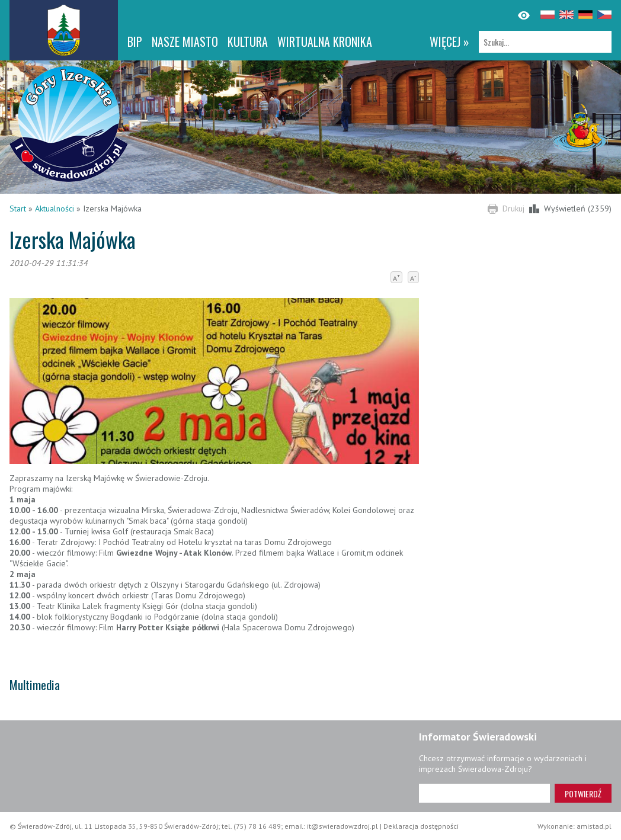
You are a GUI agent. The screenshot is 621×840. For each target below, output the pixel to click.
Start (18, 209)
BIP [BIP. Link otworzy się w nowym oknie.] (135, 41)
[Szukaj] (545, 42)
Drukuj (513, 209)
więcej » (449, 41)
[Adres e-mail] (484, 793)
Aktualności (55, 209)
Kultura (248, 41)
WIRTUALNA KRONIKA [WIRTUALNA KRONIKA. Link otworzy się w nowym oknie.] (325, 41)
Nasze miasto (185, 41)
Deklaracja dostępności (421, 826)
